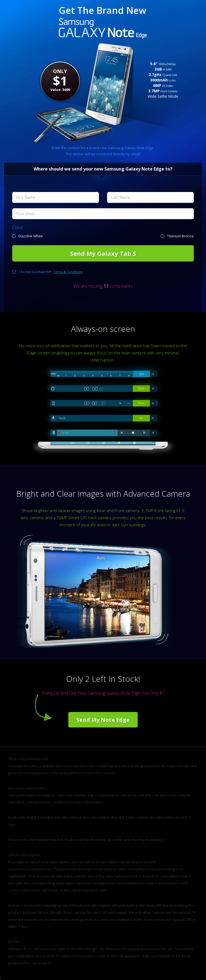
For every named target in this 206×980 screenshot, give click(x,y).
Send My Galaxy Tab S (103, 253)
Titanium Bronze (180, 236)
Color (17, 228)
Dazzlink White (31, 236)
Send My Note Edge (103, 720)
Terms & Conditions (68, 272)
